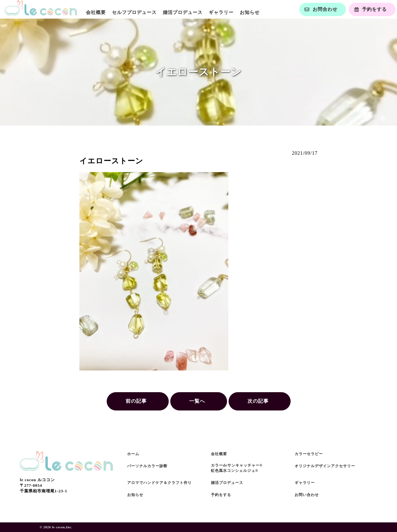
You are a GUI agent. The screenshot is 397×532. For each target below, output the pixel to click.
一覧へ (197, 401)
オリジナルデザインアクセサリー (325, 466)
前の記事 (136, 401)
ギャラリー (221, 12)
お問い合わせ (307, 495)
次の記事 (258, 401)
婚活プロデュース (183, 12)
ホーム (133, 454)
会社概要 (96, 12)
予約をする (221, 495)
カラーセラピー (309, 454)
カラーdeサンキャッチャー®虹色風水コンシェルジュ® (237, 468)
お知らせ (250, 12)
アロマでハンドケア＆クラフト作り (159, 483)
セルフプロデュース (134, 12)
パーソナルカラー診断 (147, 466)
